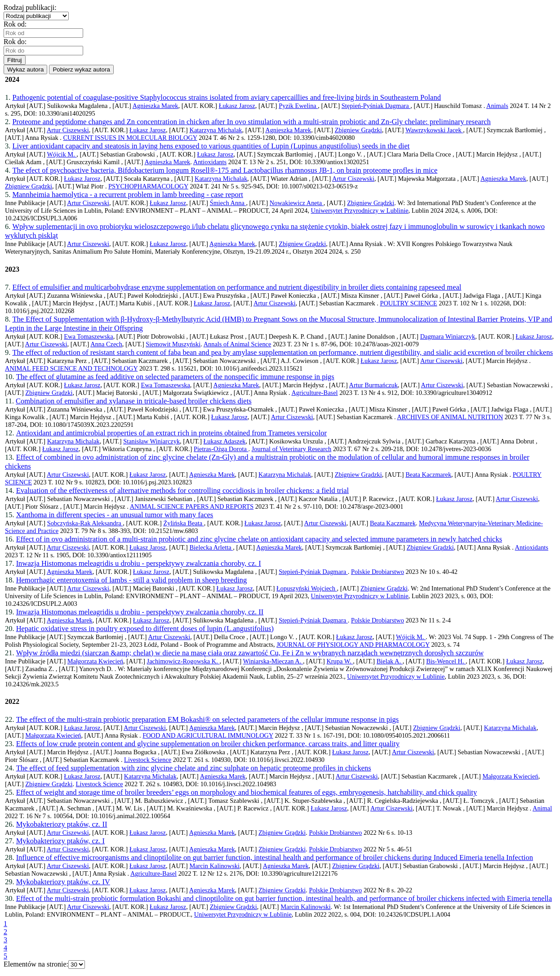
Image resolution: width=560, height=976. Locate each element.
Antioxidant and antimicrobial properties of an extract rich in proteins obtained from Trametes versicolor (171, 433)
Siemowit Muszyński (173, 344)
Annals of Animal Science (238, 344)
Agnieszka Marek (156, 106)
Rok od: (17, 24)
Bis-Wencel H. (446, 661)
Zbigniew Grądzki (358, 130)
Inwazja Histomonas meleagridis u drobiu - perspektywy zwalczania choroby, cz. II (140, 612)
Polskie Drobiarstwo (378, 572)
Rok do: (17, 42)
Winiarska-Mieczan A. (273, 661)
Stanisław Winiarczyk (151, 441)
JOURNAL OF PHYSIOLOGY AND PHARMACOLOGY (353, 645)
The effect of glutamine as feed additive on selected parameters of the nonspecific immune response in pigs (175, 377)
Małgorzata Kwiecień (95, 661)
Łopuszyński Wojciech (307, 588)
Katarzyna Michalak (216, 130)
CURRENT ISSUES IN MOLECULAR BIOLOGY (130, 138)
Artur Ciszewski (68, 130)
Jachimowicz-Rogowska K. (183, 661)
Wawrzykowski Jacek (434, 130)
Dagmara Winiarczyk (448, 336)
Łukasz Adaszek (225, 441)
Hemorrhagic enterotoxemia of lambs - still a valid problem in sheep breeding (132, 580)
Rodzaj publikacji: (32, 7)
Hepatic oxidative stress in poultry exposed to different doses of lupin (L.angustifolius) (145, 629)
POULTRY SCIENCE (408, 303)
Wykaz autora (25, 69)
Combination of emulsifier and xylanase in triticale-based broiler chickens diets (134, 401)
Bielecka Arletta (211, 547)
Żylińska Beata (183, 523)
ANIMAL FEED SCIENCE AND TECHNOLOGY (71, 368)
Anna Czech (106, 344)
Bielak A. (390, 661)
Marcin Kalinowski (214, 866)
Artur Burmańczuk (373, 385)
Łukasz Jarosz (237, 106)
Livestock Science (148, 760)
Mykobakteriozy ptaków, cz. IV (63, 882)
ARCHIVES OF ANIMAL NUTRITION (450, 417)
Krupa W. (340, 661)
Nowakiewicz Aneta (297, 203)
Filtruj (15, 60)
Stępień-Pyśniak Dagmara (376, 106)
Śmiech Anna (228, 203)
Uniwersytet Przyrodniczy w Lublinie (360, 210)
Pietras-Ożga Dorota (221, 449)
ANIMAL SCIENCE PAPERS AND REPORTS (192, 506)
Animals (497, 106)
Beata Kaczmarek (428, 475)
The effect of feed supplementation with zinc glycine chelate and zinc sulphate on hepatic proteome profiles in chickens (194, 768)
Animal (542, 808)
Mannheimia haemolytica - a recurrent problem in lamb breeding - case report (128, 195)
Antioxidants (210, 162)
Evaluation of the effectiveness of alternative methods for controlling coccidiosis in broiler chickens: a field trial (183, 490)
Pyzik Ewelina (298, 106)
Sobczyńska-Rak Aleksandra (85, 523)
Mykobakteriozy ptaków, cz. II (62, 824)
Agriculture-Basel (314, 393)
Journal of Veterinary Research (292, 449)
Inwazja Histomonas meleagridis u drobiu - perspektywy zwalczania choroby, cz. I (139, 563)
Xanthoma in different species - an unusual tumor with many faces (115, 515)
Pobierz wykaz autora (81, 69)
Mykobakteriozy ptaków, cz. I (60, 841)
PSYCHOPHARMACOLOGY (148, 186)
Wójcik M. (62, 154)
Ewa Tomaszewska (88, 336)
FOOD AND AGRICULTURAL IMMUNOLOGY (208, 735)
